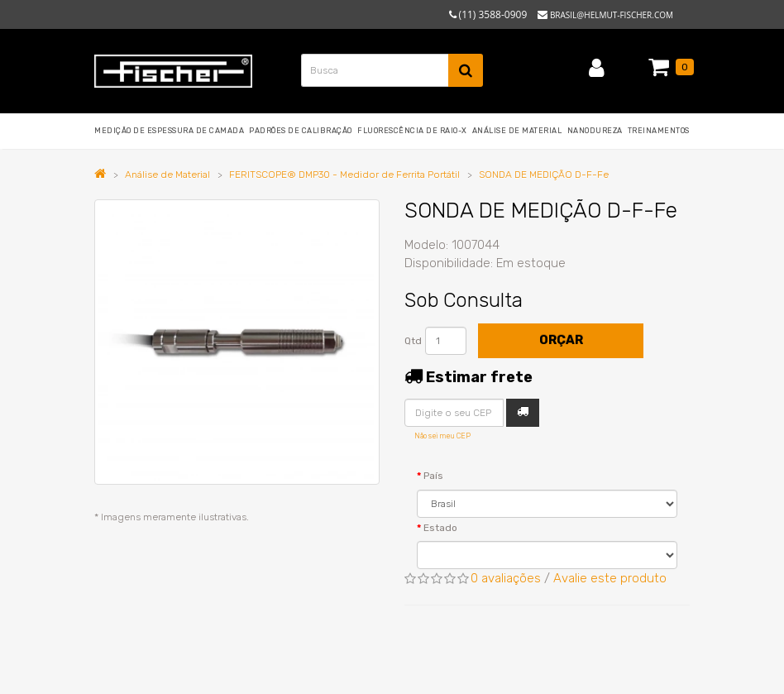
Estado (440, 528)
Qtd (413, 341)
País (433, 476)
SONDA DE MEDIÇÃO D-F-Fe (544, 175)
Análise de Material (167, 175)
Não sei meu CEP (442, 436)
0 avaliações (506, 578)
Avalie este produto (610, 578)
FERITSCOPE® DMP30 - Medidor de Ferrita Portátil (344, 175)
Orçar (561, 340)
